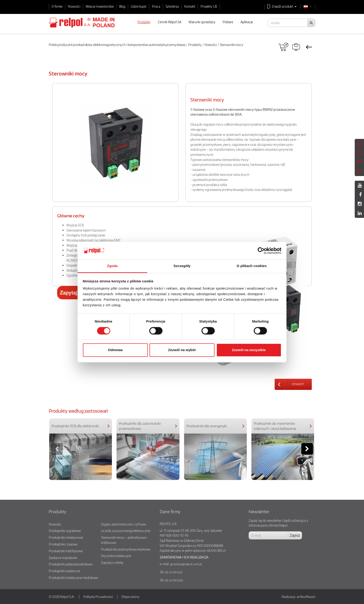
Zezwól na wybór (182, 350)
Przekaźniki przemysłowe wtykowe (126, 549)
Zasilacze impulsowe (63, 558)
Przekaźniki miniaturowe (66, 537)
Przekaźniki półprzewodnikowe (71, 564)
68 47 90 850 (174, 580)
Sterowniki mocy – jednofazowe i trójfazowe (124, 540)
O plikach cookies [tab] (252, 266)
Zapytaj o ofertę (112, 562)
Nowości (74, 6)
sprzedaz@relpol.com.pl (186, 564)
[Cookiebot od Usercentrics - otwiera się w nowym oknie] (261, 251)
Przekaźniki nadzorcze (64, 571)
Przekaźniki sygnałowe (65, 531)
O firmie (57, 6)
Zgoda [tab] (112, 266)
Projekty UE (209, 6)
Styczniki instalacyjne (116, 556)
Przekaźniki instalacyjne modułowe (73, 578)
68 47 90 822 (174, 572)
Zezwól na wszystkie (249, 350)
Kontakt (190, 6)
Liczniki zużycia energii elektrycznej (126, 531)
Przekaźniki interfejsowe (66, 551)
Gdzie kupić (139, 6)
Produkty (195, 45)
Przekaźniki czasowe (63, 544)
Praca (156, 6)
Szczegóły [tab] (182, 266)
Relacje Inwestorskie (100, 6)
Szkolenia (172, 6)
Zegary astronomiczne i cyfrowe (123, 524)
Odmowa (115, 350)
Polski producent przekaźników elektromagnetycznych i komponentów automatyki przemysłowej (117, 45)
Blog (122, 6)
